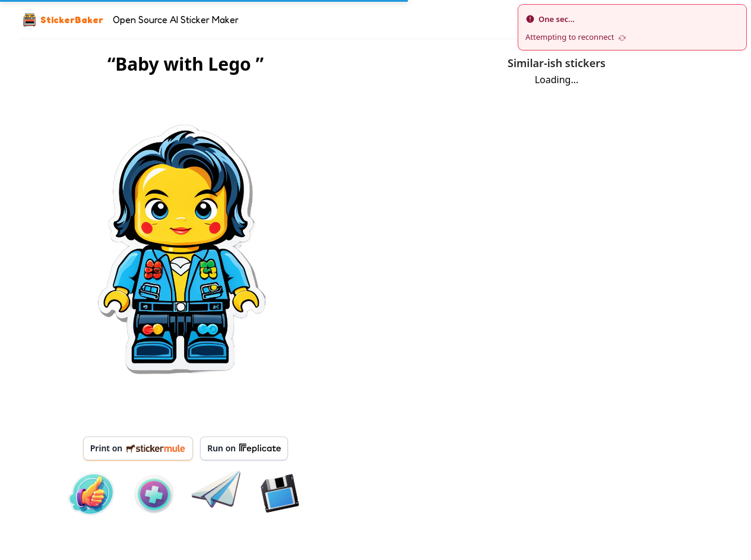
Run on (244, 448)
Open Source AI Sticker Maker (176, 20)
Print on (138, 448)
